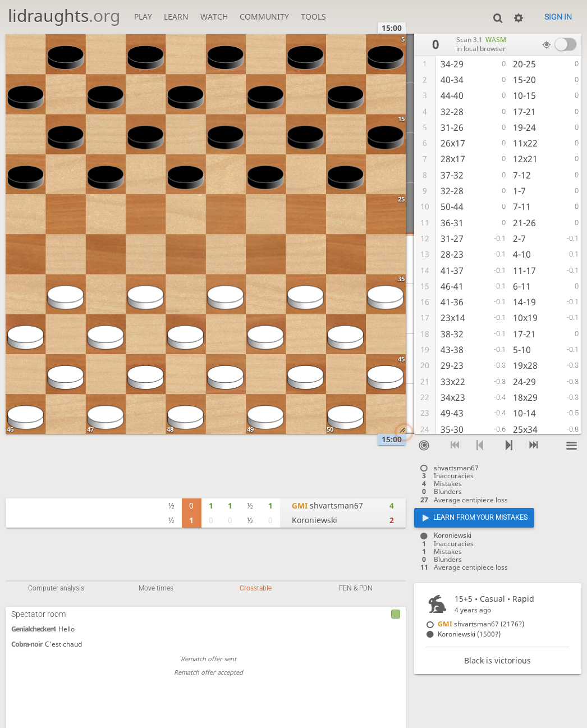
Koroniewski (315, 520)
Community (264, 17)
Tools (313, 17)
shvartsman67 (327, 505)
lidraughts (64, 15)
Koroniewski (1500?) (469, 634)
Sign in (558, 17)
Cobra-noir (27, 644)
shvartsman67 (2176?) (481, 624)
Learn (176, 17)
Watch (214, 17)
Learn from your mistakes (480, 518)
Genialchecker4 (33, 629)
